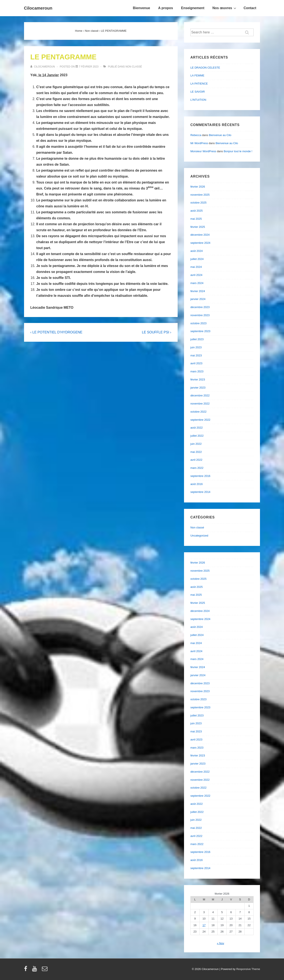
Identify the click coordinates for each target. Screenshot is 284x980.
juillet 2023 (197, 339)
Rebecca (196, 135)
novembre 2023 (200, 315)
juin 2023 (196, 347)
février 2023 (198, 380)
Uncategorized (199, 536)
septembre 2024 (200, 243)
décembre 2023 (200, 307)
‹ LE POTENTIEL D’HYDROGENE (56, 332)
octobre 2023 (198, 323)
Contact (250, 8)
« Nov (220, 943)
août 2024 (197, 251)
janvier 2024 (198, 299)
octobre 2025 (198, 203)
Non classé (134, 67)
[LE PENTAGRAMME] (89, 67)
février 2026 (198, 187)
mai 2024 (196, 267)
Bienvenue (142, 8)
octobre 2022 (198, 412)
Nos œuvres (225, 8)
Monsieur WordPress (203, 151)
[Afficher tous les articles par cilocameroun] (43, 67)
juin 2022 (196, 444)
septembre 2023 (200, 331)
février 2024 (198, 291)
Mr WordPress (199, 143)
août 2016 (197, 484)
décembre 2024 (200, 235)
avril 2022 (196, 460)
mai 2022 (196, 452)
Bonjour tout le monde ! (238, 151)
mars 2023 (197, 371)
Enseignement (193, 8)
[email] (45, 970)
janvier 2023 (198, 388)
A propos (166, 8)
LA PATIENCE (199, 84)
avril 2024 (196, 275)
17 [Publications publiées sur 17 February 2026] (204, 925)
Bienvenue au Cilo (220, 135)
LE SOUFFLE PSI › (157, 332)
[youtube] (35, 970)
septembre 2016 (200, 476)
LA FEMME (197, 75)
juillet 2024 (197, 259)
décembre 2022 (200, 395)
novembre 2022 (200, 404)
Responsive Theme (248, 969)
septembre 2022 (200, 420)
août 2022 (197, 428)
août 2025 (197, 211)
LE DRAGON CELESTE (205, 68)
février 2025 (198, 227)
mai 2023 (196, 355)
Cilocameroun (38, 8)
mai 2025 (196, 219)
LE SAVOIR (198, 92)
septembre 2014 (200, 492)
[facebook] (27, 970)
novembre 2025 (200, 195)
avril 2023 (196, 363)
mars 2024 (197, 283)
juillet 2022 (197, 436)
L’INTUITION (198, 100)
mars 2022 (197, 468)
